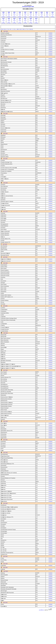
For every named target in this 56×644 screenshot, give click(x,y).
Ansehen (50, 33)
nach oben (6, 31)
